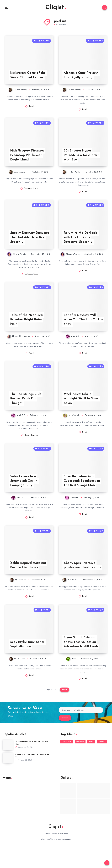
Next (65, 712)
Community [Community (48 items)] (66, 764)
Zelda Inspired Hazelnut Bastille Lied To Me (28, 585)
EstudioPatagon (65, 861)
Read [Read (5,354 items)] (91, 764)
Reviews (34, 449)
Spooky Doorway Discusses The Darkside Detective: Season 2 (30, 246)
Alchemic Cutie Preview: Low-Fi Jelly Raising (81, 78)
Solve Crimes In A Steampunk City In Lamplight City (24, 498)
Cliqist (56, 8)
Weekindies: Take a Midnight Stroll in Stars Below (81, 413)
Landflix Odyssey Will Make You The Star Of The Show (80, 331)
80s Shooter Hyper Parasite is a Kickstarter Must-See (81, 161)
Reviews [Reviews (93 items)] (102, 764)
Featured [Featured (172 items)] (80, 764)
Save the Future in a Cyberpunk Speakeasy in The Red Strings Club (82, 498)
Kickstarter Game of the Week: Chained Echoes (28, 78)
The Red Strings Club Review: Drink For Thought (26, 413)
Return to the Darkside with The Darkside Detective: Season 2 (81, 246)
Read (31, 109)
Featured (28, 194)
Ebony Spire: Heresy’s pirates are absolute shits (82, 585)
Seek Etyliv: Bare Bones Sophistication (27, 667)
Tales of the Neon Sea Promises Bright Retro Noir (27, 331)
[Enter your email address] (81, 732)
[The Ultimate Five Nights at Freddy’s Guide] (8, 767)
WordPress (63, 856)
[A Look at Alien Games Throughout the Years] (8, 780)
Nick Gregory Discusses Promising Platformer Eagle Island (27, 161)
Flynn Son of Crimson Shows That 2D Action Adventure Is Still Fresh (81, 664)
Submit (65, 740)
